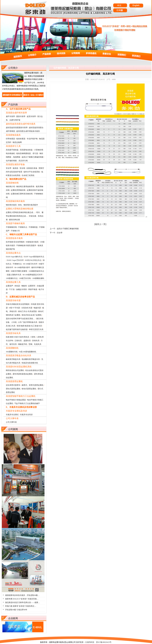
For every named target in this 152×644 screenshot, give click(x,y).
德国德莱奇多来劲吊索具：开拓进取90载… (22, 595)
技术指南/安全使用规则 (15, 242)
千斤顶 (12, 289)
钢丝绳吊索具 (11, 205)
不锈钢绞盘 (33, 227)
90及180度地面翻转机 (28, 352)
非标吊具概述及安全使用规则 (18, 304)
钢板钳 (24, 286)
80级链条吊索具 (32, 242)
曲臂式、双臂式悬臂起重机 (33, 385)
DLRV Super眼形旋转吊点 (34, 257)
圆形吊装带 (21, 116)
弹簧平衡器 (33, 289)
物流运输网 (17, 142)
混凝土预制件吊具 (14, 275)
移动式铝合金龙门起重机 (32, 315)
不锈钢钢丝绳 (11, 227)
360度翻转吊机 (12, 352)
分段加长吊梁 (27, 308)
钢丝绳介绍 (10, 187)
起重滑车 (32, 286)
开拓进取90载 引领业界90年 (16, 610)
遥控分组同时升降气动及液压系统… (20, 319)
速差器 (15, 168)
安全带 (9, 168)
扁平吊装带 (10, 116)
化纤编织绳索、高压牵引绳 (17, 161)
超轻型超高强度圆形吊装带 (17, 128)
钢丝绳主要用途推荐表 (25, 187)
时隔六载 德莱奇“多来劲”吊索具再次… (21, 606)
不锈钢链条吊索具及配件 (26, 246)
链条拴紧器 (21, 139)
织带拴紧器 (10, 139)
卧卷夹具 (36, 341)
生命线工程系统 (28, 175)
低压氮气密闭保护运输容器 (17, 329)
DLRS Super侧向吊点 (14, 257)
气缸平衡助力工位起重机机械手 (27, 403)
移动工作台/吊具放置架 (27, 311)
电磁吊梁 (37, 308)
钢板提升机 (23, 344)
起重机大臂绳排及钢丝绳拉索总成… (20, 212)
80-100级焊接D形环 (22, 267)
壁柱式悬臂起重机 (13, 389)
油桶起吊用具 (21, 289)
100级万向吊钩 (25, 278)
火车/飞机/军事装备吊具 (28, 322)
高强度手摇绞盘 (12, 150)
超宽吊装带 (31, 116)
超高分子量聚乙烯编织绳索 (33, 157)
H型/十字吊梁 (14, 308)
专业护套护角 (32, 139)
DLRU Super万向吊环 (15, 260)
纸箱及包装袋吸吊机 (30, 363)
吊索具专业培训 (26, 415)
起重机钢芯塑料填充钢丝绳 (22, 194)
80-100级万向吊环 (30, 264)
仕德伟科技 (90, 642)
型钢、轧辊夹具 (35, 344)
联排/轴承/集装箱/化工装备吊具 (29, 326)
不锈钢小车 (15, 231)
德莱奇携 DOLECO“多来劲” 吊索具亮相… (22, 599)
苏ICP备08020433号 (104, 642)
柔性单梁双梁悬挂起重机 (23, 374)
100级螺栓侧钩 (38, 278)
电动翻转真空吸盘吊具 (31, 359)
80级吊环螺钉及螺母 (19, 271)
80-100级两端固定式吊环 (33, 275)
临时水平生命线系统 (32, 172)
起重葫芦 (9, 286)
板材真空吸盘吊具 (13, 359)
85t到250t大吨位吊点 (33, 260)
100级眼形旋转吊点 (36, 271)
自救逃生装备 (32, 168)
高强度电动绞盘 (26, 150)
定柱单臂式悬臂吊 (13, 385)
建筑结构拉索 (14, 220)
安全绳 (22, 168)
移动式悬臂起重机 (29, 389)
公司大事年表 (11, 422)
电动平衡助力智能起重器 (16, 400)
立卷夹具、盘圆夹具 (23, 341)
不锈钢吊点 (23, 227)
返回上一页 (100, 224)
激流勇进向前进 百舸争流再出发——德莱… (23, 602)
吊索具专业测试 (12, 415)
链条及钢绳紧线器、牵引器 (27, 153)
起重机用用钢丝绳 (18, 190)
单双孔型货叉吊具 (36, 329)
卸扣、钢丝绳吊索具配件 (28, 205)
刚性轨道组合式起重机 (15, 370)
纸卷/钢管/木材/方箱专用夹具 (17, 337)
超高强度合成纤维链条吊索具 (28, 131)
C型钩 (33, 337)
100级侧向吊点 (12, 278)
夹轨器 (17, 286)
